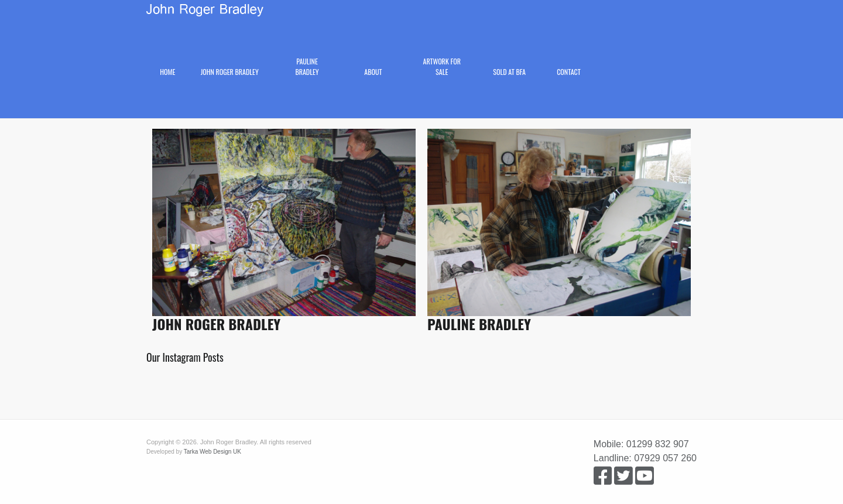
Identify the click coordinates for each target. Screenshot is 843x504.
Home (167, 72)
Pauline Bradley (307, 66)
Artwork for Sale (442, 66)
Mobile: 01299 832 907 (641, 444)
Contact (568, 72)
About (373, 72)
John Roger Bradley (230, 72)
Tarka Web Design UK (213, 452)
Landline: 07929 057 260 (645, 458)
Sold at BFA (509, 72)
